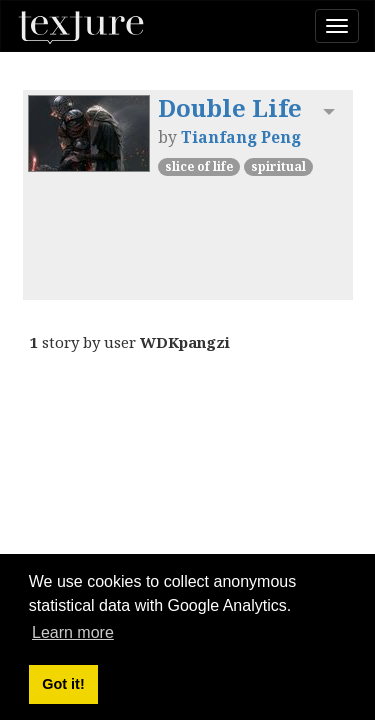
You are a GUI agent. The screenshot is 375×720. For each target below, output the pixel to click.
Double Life (230, 107)
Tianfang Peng (241, 137)
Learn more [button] (73, 632)
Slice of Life (199, 166)
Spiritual (278, 166)
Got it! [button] (63, 684)
